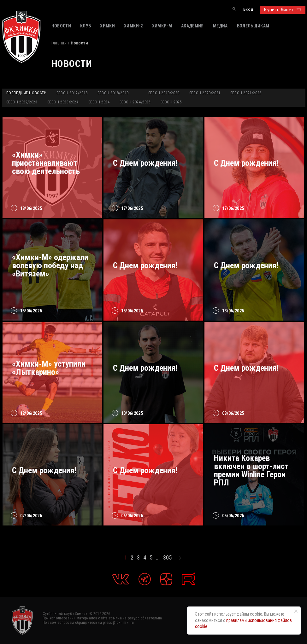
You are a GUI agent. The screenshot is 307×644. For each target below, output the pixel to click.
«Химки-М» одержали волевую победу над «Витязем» (50, 265)
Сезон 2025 (171, 102)
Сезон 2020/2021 (205, 93)
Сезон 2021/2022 (246, 93)
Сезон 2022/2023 (22, 102)
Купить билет (283, 10)
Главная (59, 43)
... (158, 558)
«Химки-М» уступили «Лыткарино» (49, 368)
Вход (248, 10)
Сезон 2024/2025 (135, 102)
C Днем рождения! (246, 265)
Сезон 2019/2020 (164, 93)
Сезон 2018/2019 (113, 93)
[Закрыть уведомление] (296, 611)
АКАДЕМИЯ (192, 26)
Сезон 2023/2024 (63, 102)
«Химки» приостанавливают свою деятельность (46, 163)
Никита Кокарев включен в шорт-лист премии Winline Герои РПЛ (251, 470)
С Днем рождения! (145, 163)
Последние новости (27, 93)
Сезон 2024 (99, 102)
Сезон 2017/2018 (72, 93)
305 (167, 558)
